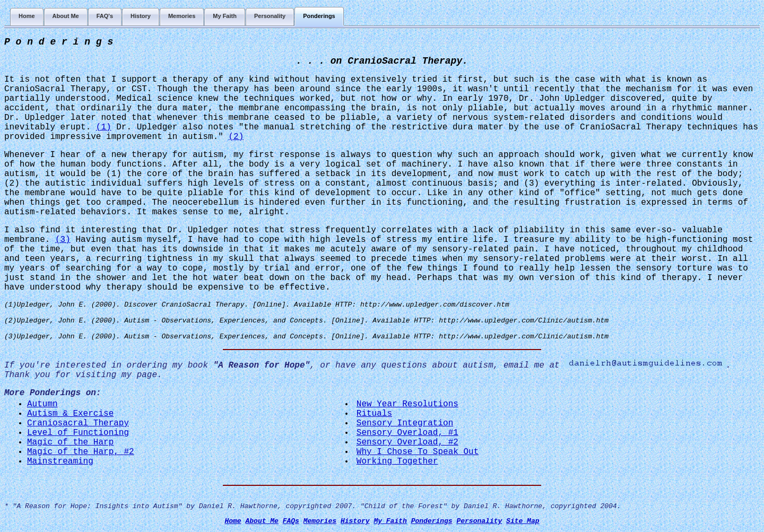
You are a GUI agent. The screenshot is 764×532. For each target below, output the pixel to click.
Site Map (523, 521)
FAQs (291, 521)
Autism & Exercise (70, 414)
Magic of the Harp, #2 (81, 452)
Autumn (42, 404)
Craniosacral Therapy (78, 423)
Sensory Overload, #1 (407, 433)
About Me (262, 521)
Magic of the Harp (70, 442)
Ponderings (432, 521)
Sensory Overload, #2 (407, 442)
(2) (236, 137)
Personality (479, 521)
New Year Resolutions (407, 404)
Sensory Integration (405, 423)
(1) (104, 127)
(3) (63, 240)
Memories (320, 521)
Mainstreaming (60, 461)
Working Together (397, 461)
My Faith (390, 521)
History (355, 521)
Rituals (374, 414)
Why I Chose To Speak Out (418, 452)
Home (233, 521)
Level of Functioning (78, 433)
